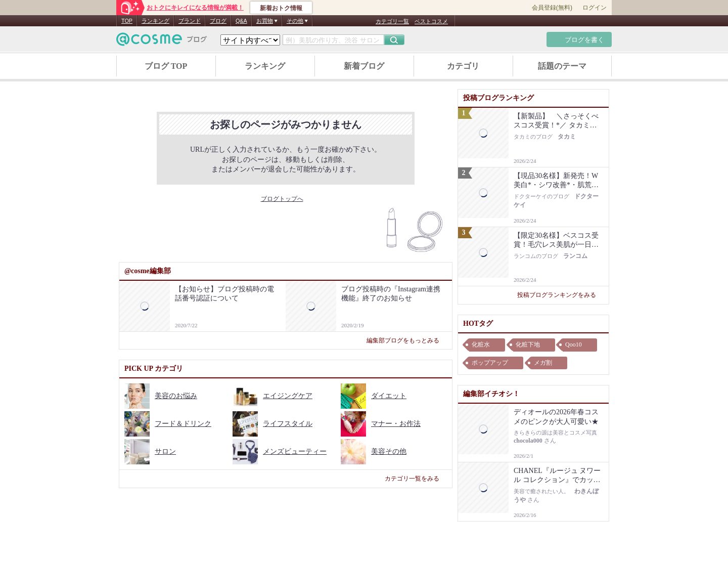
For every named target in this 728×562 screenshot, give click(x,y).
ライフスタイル (272, 424)
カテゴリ (463, 66)
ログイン (595, 8)
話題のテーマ (562, 66)
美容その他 (374, 451)
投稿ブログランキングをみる (560, 295)
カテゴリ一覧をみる (416, 479)
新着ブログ (364, 66)
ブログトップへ (286, 199)
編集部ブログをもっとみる (407, 340)
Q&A (241, 21)
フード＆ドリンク (168, 424)
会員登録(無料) (552, 8)
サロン (150, 451)
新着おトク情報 (281, 8)
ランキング (155, 21)
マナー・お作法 (381, 424)
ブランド (190, 21)
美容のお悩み (161, 396)
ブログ (218, 21)
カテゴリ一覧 (392, 21)
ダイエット (374, 396)
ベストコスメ (431, 21)
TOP (127, 21)
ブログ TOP (166, 66)
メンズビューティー (280, 451)
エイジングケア (272, 396)
